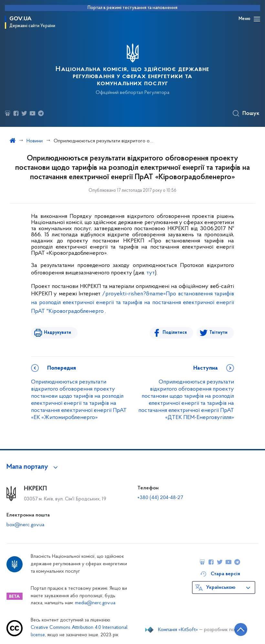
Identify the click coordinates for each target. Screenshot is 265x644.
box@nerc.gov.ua (25, 525)
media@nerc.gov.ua (95, 603)
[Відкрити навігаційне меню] (257, 19)
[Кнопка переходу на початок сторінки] (241, 629)
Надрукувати (58, 333)
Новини (35, 141)
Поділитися (175, 333)
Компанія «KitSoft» (178, 630)
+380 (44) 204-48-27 (160, 498)
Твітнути (218, 333)
